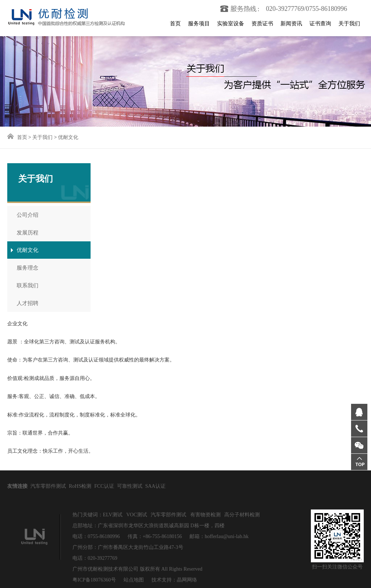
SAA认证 (155, 486)
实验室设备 (231, 24)
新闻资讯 (291, 24)
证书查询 (320, 24)
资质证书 (262, 24)
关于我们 (349, 24)
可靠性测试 (130, 486)
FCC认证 (104, 486)
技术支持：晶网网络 (174, 580)
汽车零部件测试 (48, 486)
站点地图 (134, 580)
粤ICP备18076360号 (94, 580)
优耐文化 (68, 137)
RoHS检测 (80, 486)
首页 (175, 24)
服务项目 (199, 24)
